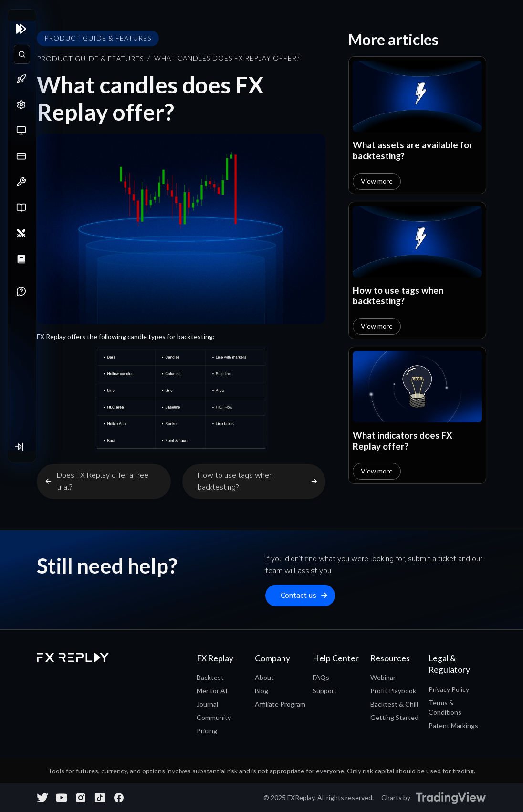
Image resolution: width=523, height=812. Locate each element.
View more (377, 181)
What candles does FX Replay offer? (227, 58)
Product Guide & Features (90, 58)
